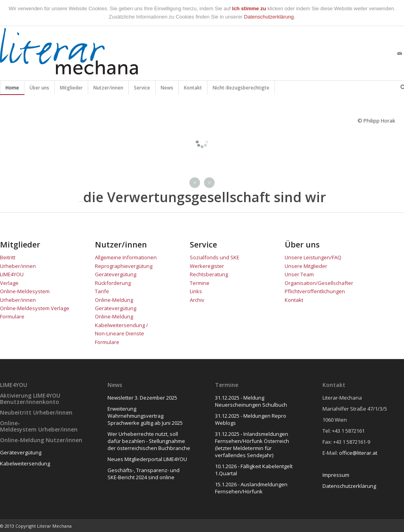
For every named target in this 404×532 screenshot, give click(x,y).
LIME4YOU (12, 274)
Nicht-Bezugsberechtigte (241, 89)
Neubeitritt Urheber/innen (36, 412)
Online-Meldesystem (18, 426)
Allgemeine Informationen (126, 257)
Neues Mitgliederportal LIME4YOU (147, 459)
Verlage (10, 283)
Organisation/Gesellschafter (319, 283)
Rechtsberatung (209, 274)
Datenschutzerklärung (349, 486)
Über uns (40, 89)
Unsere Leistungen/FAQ (313, 257)
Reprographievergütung (124, 266)
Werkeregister (207, 266)
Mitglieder (71, 89)
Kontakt (193, 89)
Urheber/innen (18, 266)
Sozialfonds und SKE (215, 257)
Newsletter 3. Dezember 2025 (142, 398)
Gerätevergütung (21, 452)
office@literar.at (358, 453)
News (167, 89)
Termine (200, 283)
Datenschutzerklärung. (270, 17)
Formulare (12, 316)
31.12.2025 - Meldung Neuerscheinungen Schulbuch (251, 401)
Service (142, 89)
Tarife (102, 291)
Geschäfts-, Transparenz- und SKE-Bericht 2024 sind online (144, 474)
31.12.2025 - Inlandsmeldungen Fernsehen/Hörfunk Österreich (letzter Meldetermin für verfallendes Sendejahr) (252, 445)
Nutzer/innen (108, 89)
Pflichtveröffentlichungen (315, 291)
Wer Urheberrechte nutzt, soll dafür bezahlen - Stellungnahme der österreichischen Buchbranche (149, 441)
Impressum (336, 475)
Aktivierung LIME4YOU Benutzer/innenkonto (30, 398)
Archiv (197, 300)
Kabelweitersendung (25, 463)
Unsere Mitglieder (306, 266)
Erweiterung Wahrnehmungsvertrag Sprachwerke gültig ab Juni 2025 (145, 416)
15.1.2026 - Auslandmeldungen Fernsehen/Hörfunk (251, 488)
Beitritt (8, 257)
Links (196, 291)
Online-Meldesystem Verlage (35, 308)
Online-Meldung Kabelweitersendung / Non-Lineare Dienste (121, 325)
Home (12, 89)
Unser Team (299, 274)
